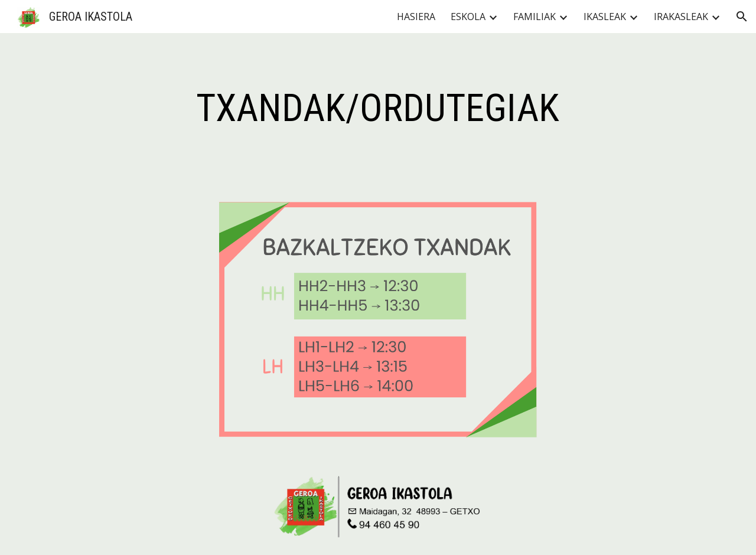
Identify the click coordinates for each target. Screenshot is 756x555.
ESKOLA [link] (468, 17)
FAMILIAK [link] (535, 17)
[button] (742, 17)
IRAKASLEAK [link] (681, 17)
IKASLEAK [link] (605, 17)
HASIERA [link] (416, 17)
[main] (378, 109)
